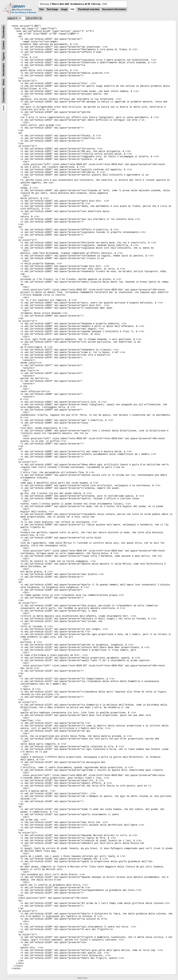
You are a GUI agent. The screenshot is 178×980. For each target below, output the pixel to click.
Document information (114, 9)
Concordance (4, 95)
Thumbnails (4, 32)
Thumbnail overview (88, 9)
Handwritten (4, 70)
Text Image (52, 9)
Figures (4, 56)
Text (41, 9)
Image (64, 9)
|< (14, 18)
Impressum (82, 978)
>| (41, 18)
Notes (4, 82)
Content (4, 45)
